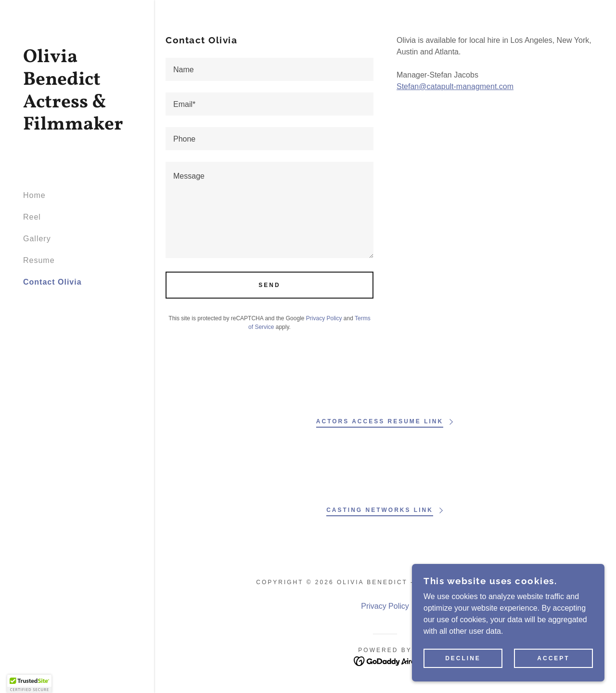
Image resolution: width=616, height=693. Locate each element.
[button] (29, 684)
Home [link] (34, 195)
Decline (463, 658)
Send (269, 285)
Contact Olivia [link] (52, 282)
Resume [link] (39, 260)
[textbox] (269, 69)
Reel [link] (32, 217)
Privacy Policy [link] (324, 318)
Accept (553, 658)
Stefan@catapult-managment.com (455, 86)
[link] (77, 127)
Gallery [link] (37, 239)
